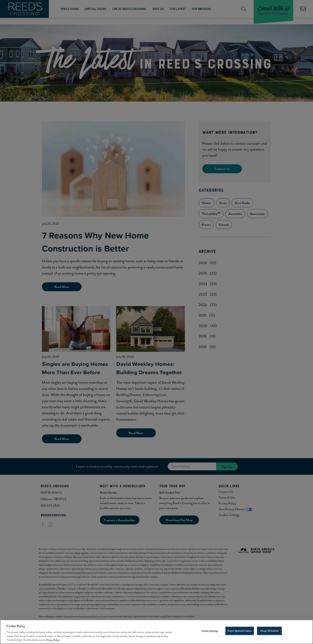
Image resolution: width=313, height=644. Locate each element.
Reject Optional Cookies (240, 632)
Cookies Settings (210, 632)
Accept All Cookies (270, 632)
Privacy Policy (53, 641)
